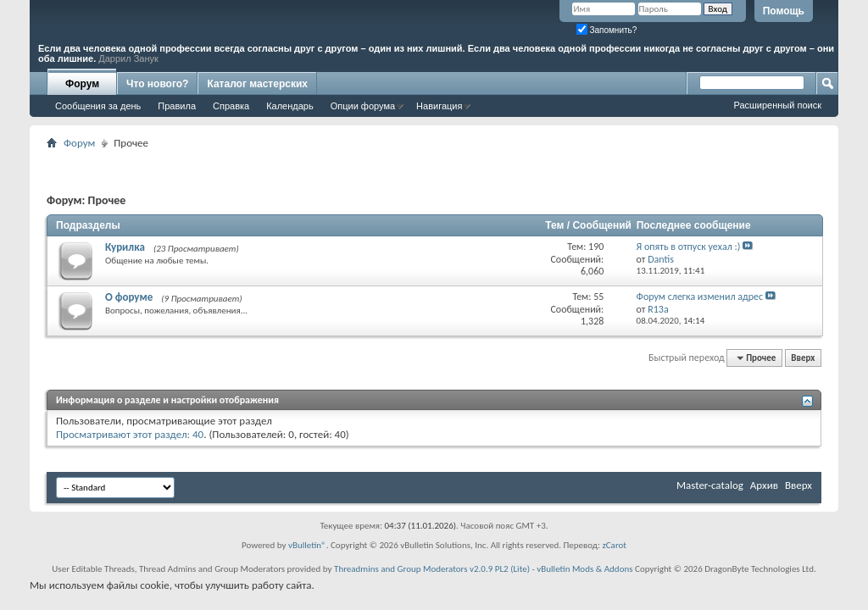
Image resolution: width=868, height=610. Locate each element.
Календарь (290, 106)
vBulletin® (307, 545)
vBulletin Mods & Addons (584, 569)
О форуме (129, 297)
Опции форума (363, 106)
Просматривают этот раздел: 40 (130, 434)
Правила (177, 106)
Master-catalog (710, 485)
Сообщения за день (98, 106)
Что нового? (157, 84)
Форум (82, 84)
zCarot (614, 545)
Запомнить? (607, 30)
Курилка (125, 247)
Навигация (439, 106)
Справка (231, 106)
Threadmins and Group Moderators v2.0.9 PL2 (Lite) (432, 569)
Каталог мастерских (257, 84)
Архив (764, 485)
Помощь (784, 11)
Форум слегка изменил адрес (700, 297)
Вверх (803, 358)
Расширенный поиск (777, 105)
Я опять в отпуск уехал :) (689, 247)
